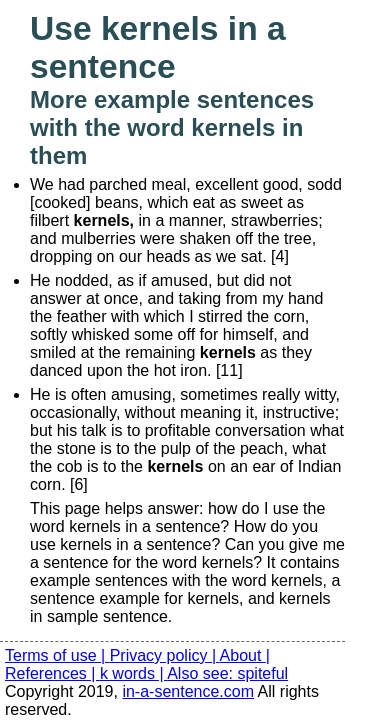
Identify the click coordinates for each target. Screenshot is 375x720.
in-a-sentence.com (188, 691)
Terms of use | (57, 655)
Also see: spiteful (227, 673)
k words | (133, 673)
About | (245, 655)
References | (52, 673)
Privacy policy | (165, 655)
